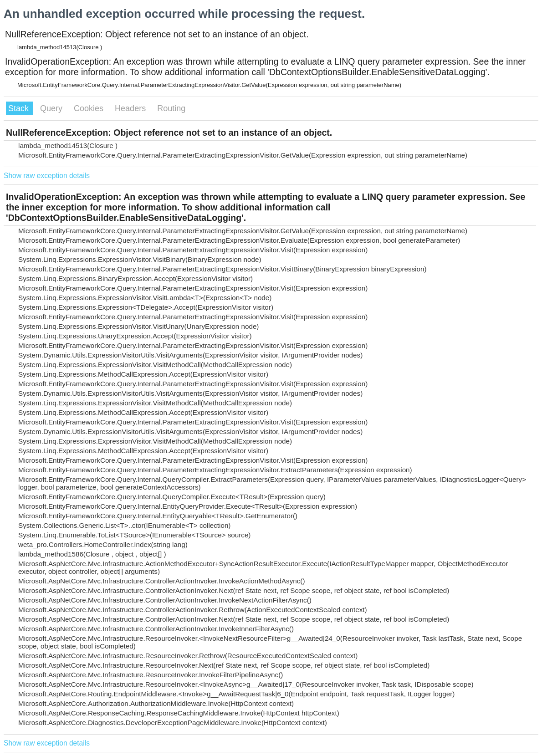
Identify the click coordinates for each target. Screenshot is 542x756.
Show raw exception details (47, 176)
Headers (131, 108)
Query (52, 108)
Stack (20, 108)
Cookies (90, 108)
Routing (171, 108)
